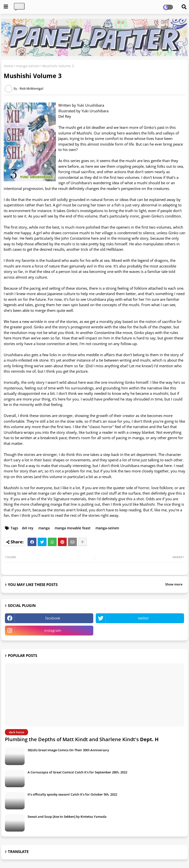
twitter (143, 618)
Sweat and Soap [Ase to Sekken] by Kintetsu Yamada (67, 817)
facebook (53, 618)
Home (8, 66)
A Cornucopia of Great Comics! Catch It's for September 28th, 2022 (77, 772)
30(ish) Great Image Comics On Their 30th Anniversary (68, 750)
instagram (53, 630)
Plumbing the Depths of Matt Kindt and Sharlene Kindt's (82, 739)
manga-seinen (28, 66)
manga (44, 528)
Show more (174, 584)
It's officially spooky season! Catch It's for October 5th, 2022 (72, 794)
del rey (28, 528)
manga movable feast (73, 528)
